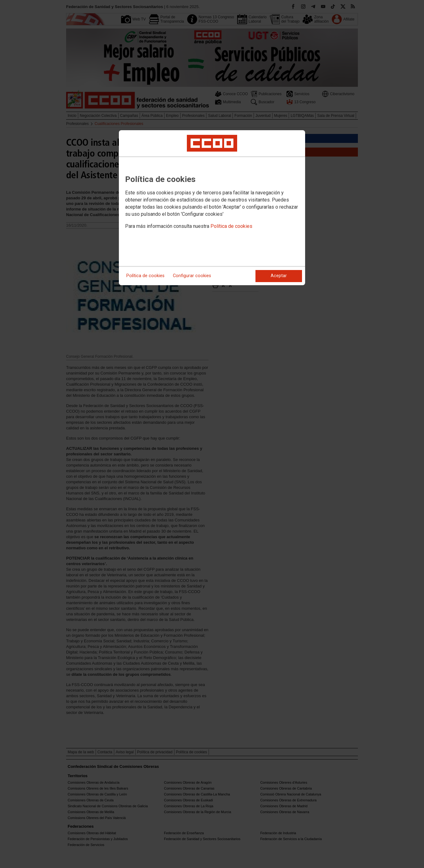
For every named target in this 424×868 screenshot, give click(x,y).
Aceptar (279, 276)
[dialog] (212, 208)
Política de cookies (231, 226)
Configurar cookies (192, 276)
